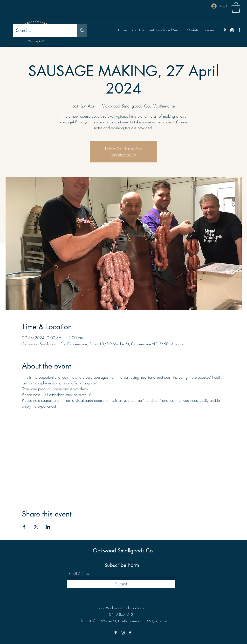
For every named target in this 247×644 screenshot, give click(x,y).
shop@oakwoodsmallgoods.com (122, 608)
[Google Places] (225, 30)
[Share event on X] (36, 527)
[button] (236, 8)
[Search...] (41, 30)
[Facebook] (239, 30)
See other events (124, 154)
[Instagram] (232, 30)
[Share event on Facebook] (24, 527)
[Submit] (121, 584)
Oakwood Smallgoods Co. (124, 550)
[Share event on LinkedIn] (48, 527)
